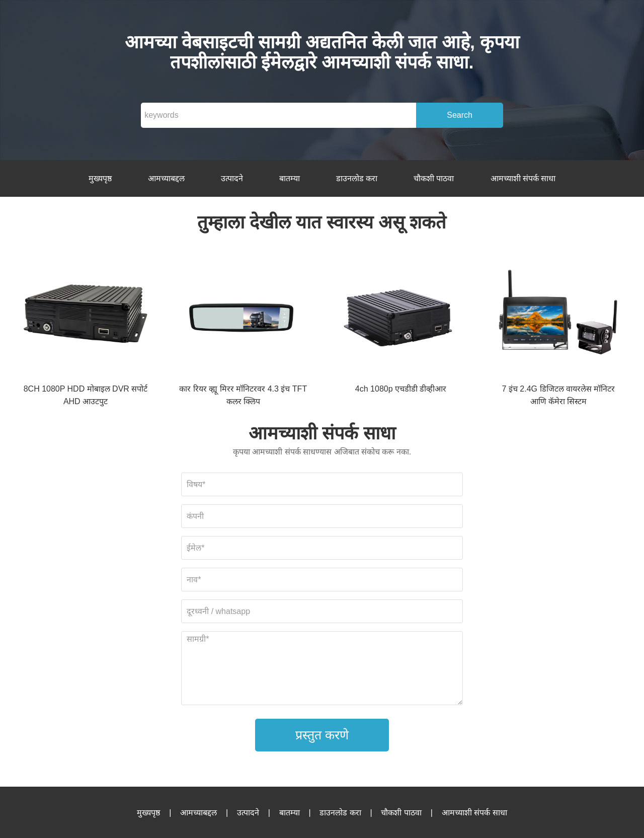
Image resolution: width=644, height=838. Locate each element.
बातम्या (290, 178)
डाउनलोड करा (357, 178)
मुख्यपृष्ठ (100, 178)
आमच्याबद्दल (166, 178)
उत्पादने (232, 178)
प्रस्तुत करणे (322, 735)
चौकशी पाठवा (434, 178)
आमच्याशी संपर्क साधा (523, 178)
